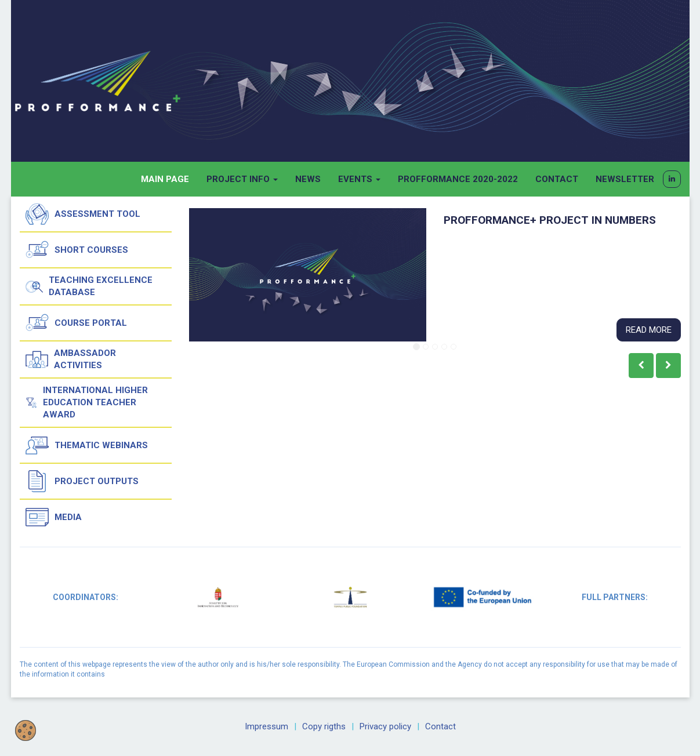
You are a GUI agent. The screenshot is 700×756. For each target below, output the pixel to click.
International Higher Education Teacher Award (87, 402)
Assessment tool (83, 214)
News (308, 179)
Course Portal (76, 323)
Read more (649, 330)
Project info (242, 179)
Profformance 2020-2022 (458, 179)
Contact (557, 179)
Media (54, 517)
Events (359, 179)
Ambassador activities (71, 359)
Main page (165, 179)
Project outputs (82, 481)
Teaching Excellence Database (89, 286)
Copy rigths (324, 726)
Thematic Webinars (87, 445)
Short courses (77, 250)
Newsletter (625, 179)
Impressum (266, 726)
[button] (672, 179)
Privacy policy (385, 726)
